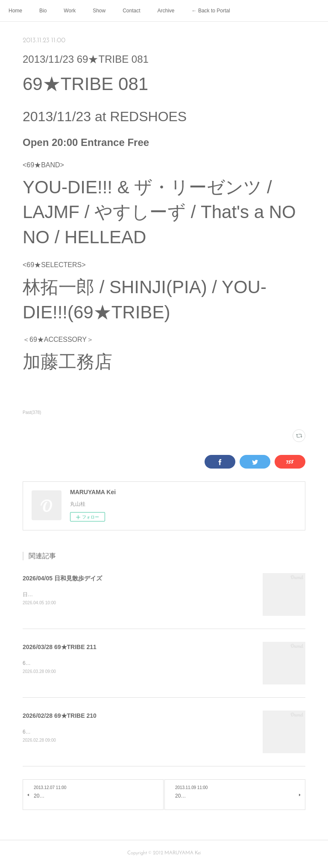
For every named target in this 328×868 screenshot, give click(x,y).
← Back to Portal (211, 11)
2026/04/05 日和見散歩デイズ (62, 578)
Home (15, 11)
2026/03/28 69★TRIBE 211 (60, 647)
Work (70, 11)
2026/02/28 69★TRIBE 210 (60, 717)
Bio (43, 11)
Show (99, 11)
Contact (131, 11)
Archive (166, 11)
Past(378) (32, 412)
